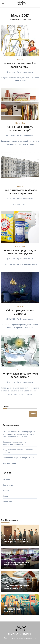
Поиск (6, 407)
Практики (8, 606)
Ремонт (20, 307)
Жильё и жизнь (20, 634)
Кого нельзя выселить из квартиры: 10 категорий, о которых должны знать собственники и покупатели (19, 434)
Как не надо (8, 485)
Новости (20, 60)
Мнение (6, 491)
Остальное (7, 502)
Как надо (7, 479)
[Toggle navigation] (3, 4)
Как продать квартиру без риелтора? (19, 458)
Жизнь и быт (20, 123)
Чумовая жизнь (9, 463)
